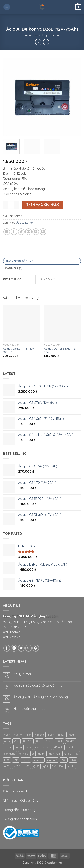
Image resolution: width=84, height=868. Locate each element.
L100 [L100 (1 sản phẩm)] (7, 760)
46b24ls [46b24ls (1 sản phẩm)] (40, 735)
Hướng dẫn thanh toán (30, 709)
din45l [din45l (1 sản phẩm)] (69, 747)
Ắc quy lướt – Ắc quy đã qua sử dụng (41, 697)
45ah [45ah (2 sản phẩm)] (29, 735)
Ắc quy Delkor (50, 35)
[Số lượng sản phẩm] (11, 205)
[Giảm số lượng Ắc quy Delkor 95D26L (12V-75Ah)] (5, 205)
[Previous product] (46, 42)
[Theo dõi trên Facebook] (7, 648)
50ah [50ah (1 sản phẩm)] (51, 735)
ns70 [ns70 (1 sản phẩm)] (27, 766)
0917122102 (11, 632)
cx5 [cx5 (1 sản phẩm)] (37, 747)
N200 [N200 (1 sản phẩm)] (17, 766)
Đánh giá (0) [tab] (14, 268)
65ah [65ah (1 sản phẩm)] (7, 741)
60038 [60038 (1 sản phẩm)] (19, 747)
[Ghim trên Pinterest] (36, 232)
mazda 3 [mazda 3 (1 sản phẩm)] (38, 760)
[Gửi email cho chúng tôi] (29, 648)
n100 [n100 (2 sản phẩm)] (64, 760)
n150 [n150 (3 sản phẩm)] (7, 766)
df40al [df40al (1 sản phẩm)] (58, 747)
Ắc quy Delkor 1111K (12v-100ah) (19, 350)
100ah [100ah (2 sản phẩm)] (59, 741)
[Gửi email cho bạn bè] (29, 232)
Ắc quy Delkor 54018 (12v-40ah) (61, 350)
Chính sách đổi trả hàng (21, 800)
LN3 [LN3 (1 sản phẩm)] (16, 760)
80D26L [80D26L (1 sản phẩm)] (28, 741)
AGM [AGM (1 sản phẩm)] (29, 747)
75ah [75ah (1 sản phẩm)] (17, 741)
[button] (7, 7)
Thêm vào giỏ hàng (43, 205)
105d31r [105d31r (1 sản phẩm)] (71, 741)
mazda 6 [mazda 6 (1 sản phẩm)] (52, 760)
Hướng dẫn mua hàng (19, 810)
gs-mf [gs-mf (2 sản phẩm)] (42, 754)
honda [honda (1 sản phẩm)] (67, 754)
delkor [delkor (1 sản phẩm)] (47, 747)
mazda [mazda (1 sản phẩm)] (26, 760)
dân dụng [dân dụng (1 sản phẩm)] (10, 754)
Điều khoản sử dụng (18, 791)
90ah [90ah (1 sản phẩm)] (49, 741)
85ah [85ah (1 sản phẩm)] (39, 741)
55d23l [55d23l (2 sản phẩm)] (62, 735)
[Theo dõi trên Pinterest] (36, 648)
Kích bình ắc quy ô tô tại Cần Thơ (38, 685)
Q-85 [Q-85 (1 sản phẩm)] (36, 766)
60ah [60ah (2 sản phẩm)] (72, 735)
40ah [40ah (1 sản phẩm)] (7, 735)
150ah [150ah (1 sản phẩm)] (8, 747)
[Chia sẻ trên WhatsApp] (7, 232)
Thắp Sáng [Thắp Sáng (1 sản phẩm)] (58, 766)
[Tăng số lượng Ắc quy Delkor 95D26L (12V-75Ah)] (17, 205)
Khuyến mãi (22, 674)
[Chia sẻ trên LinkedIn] (43, 232)
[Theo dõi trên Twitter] (21, 648)
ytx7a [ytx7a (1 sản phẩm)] (71, 766)
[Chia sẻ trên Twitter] (21, 232)
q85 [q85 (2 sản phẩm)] (46, 766)
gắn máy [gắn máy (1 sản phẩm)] (54, 754)
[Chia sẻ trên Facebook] (14, 232)
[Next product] (38, 42)
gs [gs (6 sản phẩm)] (33, 754)
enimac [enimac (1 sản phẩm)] (24, 754)
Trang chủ (31, 35)
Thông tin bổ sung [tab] (20, 261)
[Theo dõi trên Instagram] (14, 648)
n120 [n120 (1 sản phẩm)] (73, 760)
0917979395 (12, 637)
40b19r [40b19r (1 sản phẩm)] (18, 735)
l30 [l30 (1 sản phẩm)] (77, 754)
